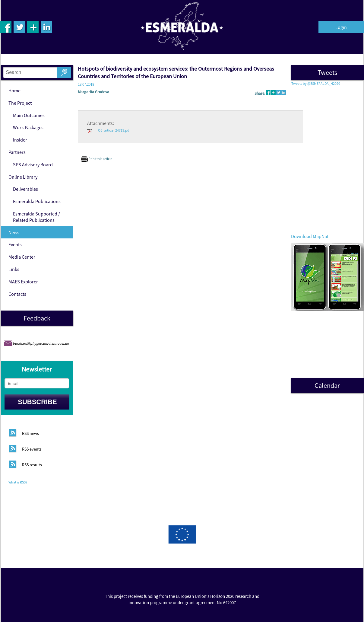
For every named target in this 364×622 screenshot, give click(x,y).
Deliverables (25, 189)
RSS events (32, 449)
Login (341, 27)
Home (14, 91)
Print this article (97, 159)
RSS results (32, 465)
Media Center (22, 257)
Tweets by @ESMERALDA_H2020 (316, 83)
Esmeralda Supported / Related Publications (36, 217)
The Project (20, 103)
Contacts (17, 294)
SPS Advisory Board (33, 164)
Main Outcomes (29, 115)
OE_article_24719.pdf (109, 130)
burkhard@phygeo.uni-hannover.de (41, 343)
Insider (20, 140)
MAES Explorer (23, 282)
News (14, 232)
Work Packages (28, 127)
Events (15, 244)
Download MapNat (310, 236)
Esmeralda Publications (37, 201)
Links (14, 269)
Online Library (23, 177)
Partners (17, 152)
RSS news (30, 434)
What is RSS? (18, 482)
